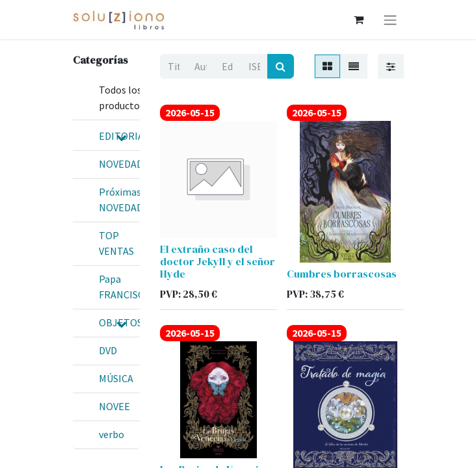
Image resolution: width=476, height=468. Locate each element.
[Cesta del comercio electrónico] (358, 19)
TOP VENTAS (116, 243)
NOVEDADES (126, 164)
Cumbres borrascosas (342, 274)
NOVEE (114, 406)
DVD (108, 350)
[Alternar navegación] (390, 19)
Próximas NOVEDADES (126, 200)
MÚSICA (116, 378)
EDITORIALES (129, 136)
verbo (112, 434)
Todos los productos (122, 97)
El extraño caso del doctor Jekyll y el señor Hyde (218, 261)
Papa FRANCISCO (125, 287)
